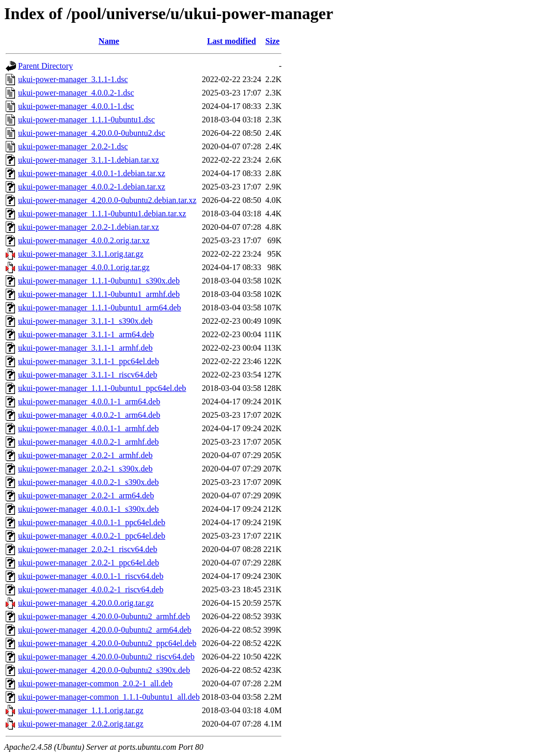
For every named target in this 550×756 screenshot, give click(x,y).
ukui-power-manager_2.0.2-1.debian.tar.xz (89, 227)
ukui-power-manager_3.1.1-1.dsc (73, 79)
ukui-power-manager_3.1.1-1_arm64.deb (86, 334)
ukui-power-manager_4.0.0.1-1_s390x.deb (89, 509)
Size (273, 41)
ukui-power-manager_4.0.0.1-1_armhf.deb (88, 428)
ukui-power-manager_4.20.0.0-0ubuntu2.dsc (92, 133)
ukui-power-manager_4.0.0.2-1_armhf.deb (88, 442)
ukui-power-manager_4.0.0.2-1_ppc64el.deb (92, 536)
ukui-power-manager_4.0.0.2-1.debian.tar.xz (92, 187)
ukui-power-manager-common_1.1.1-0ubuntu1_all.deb (109, 697)
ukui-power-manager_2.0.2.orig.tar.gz (81, 724)
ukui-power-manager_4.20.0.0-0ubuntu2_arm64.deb (105, 630)
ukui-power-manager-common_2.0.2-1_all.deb (95, 683)
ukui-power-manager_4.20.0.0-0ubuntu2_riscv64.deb (106, 657)
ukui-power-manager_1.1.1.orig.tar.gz (81, 710)
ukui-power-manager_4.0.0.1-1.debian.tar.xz (92, 173)
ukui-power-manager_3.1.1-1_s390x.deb (85, 321)
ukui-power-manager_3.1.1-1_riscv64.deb (88, 375)
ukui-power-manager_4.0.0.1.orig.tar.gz (84, 267)
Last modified (232, 41)
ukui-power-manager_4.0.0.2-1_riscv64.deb (91, 589)
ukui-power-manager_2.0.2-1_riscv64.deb (88, 549)
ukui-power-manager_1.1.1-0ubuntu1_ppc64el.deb (102, 388)
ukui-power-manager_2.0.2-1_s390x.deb (85, 469)
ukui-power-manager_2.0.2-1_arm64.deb (86, 495)
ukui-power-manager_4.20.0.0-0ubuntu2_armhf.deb (104, 616)
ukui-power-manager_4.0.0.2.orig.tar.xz (84, 240)
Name (109, 41)
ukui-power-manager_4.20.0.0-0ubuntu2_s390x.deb (104, 670)
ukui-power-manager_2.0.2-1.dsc (73, 146)
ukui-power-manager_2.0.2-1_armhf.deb (85, 455)
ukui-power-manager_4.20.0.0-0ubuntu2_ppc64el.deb (107, 643)
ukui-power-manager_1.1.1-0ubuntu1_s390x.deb (99, 281)
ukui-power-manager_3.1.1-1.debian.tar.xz (89, 160)
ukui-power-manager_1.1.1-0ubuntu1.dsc (87, 120)
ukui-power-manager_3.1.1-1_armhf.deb (85, 348)
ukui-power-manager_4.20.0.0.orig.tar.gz (86, 603)
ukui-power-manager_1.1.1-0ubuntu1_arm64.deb (100, 308)
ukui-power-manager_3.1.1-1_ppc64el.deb (89, 361)
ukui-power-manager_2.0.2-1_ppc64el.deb (89, 563)
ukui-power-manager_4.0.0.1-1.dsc (76, 106)
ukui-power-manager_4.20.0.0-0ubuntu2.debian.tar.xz (107, 200)
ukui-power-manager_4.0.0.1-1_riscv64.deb (91, 576)
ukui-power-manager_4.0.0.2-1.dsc (76, 93)
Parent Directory (45, 66)
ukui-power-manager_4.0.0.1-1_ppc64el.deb (92, 522)
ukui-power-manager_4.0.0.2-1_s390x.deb (89, 482)
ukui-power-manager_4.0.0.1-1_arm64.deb (89, 401)
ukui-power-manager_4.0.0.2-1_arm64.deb (89, 415)
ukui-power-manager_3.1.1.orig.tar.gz (81, 254)
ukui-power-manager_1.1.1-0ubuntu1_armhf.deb (99, 294)
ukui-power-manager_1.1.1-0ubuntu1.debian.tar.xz (102, 214)
